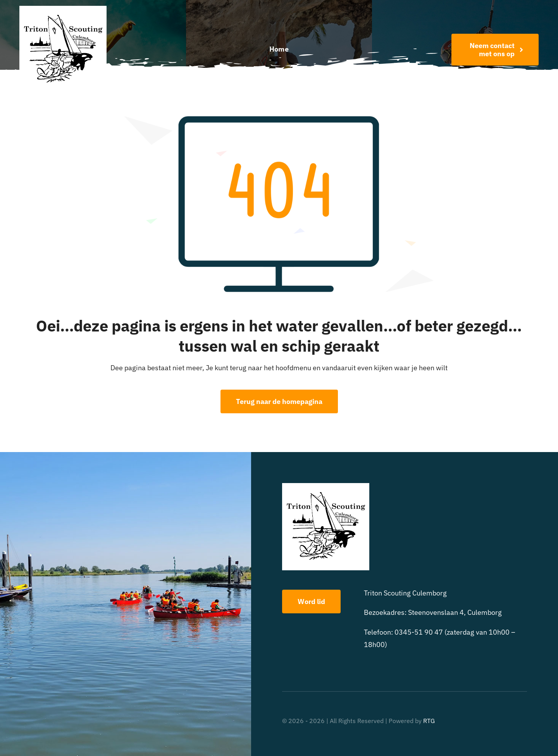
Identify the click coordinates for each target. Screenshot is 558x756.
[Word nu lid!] (495, 50)
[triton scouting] (63, 9)
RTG (429, 721)
